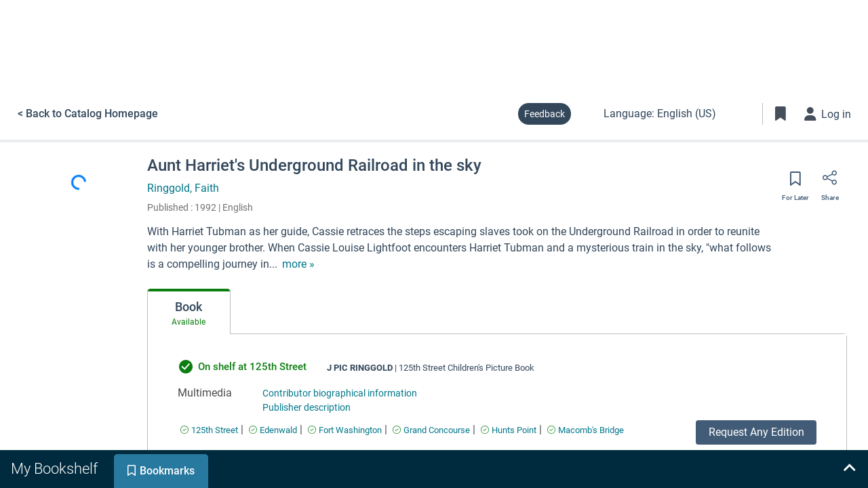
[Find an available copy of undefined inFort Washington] (345, 430)
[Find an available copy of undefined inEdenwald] (273, 430)
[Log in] (828, 114)
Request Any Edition (756, 432)
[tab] (189, 312)
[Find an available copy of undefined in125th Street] (209, 430)
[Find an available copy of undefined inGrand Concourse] (431, 430)
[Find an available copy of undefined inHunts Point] (509, 430)
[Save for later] (795, 183)
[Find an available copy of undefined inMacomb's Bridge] (586, 430)
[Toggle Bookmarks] (781, 114)
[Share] (830, 182)
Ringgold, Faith (183, 188)
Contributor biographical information (340, 393)
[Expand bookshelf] (849, 469)
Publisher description (307, 407)
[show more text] (298, 264)
